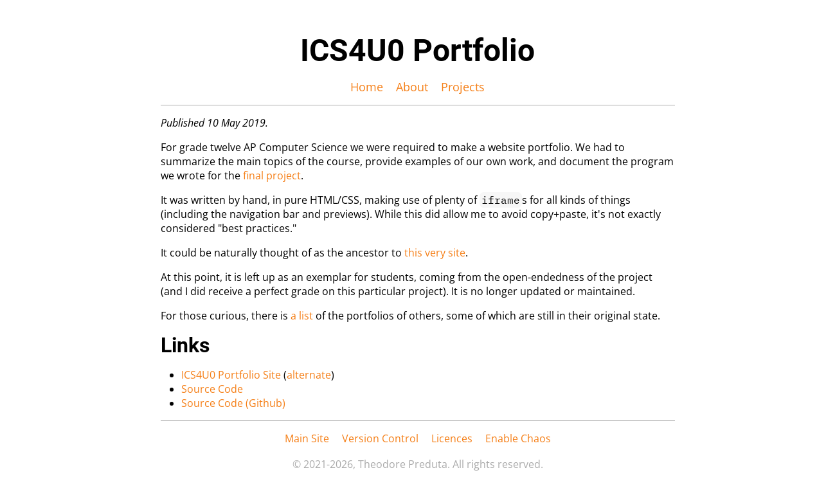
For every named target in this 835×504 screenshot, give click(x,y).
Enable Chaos (518, 438)
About (412, 87)
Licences (452, 438)
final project (272, 175)
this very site (435, 253)
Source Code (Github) (233, 403)
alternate (309, 375)
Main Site (307, 438)
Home (367, 87)
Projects (463, 87)
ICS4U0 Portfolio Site (231, 375)
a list (302, 316)
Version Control (380, 438)
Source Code (212, 389)
